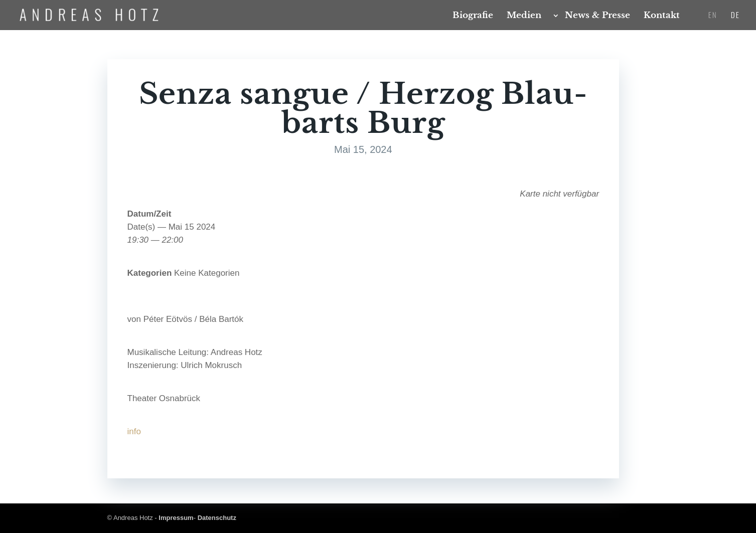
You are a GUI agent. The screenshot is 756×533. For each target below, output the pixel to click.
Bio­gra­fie (473, 16)
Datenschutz (217, 518)
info (134, 431)
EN (713, 16)
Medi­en (524, 16)
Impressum (176, 518)
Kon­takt (662, 16)
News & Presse (597, 16)
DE (735, 16)
